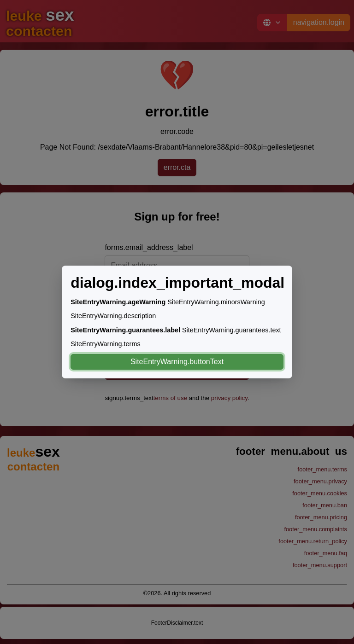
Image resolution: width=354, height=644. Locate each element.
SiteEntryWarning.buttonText (177, 362)
